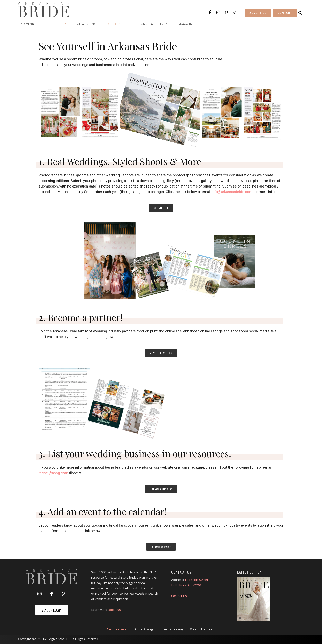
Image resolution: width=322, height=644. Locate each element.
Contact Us (179, 596)
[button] (300, 13)
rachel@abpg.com (53, 473)
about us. (115, 610)
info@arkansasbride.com (232, 192)
